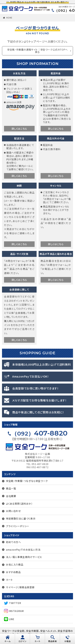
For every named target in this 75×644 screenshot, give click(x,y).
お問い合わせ (13, 511)
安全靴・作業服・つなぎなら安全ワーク (27, 481)
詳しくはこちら (19, 129)
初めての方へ (13, 542)
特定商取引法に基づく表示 (21, 518)
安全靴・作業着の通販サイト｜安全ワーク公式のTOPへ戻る (37, 51)
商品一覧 (11, 488)
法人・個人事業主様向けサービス (24, 557)
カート (9, 580)
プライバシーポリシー (18, 526)
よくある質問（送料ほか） (19, 504)
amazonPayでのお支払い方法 (23, 550)
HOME (9, 18)
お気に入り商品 (15, 564)
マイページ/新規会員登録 (20, 587)
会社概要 (11, 496)
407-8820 (39, 433)
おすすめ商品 (13, 572)
